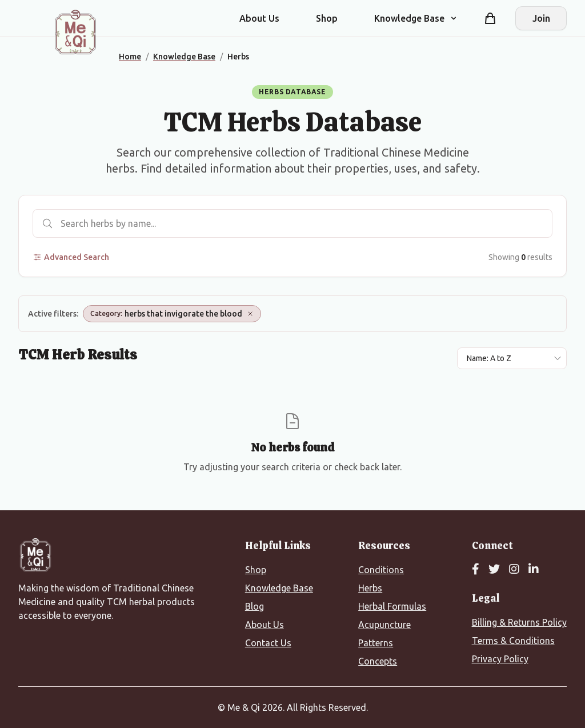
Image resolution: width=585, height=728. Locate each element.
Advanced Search (71, 257)
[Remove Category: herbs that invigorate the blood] (250, 314)
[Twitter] (494, 570)
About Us (259, 18)
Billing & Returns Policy (519, 622)
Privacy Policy (500, 659)
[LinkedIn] (534, 570)
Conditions (381, 570)
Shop (327, 18)
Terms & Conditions (513, 641)
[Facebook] (476, 570)
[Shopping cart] (490, 18)
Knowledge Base (279, 588)
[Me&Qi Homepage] (75, 32)
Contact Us (268, 643)
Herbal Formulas (392, 606)
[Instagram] (514, 570)
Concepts (378, 661)
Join (541, 18)
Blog (255, 606)
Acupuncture (384, 625)
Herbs (370, 588)
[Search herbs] (292, 223)
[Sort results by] (512, 358)
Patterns (376, 643)
